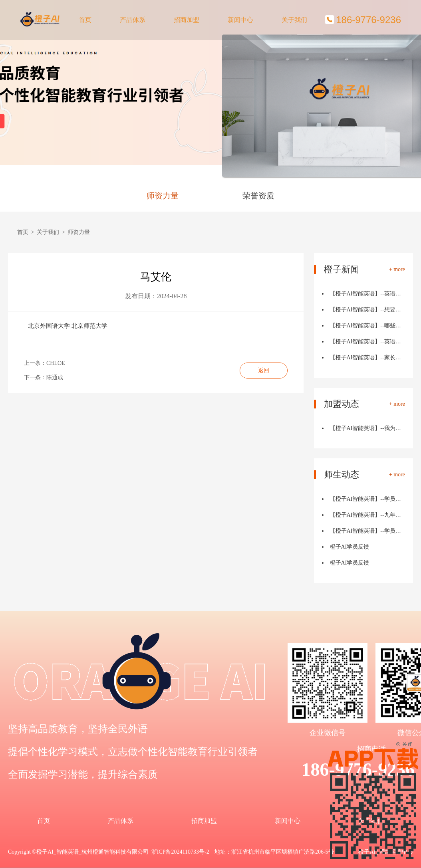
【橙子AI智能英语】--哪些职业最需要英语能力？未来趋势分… (367, 326)
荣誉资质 (258, 196)
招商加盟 (187, 20)
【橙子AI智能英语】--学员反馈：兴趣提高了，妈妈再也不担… (367, 531)
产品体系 (133, 20)
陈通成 (55, 378)
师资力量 (163, 196)
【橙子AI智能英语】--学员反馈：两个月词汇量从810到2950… (367, 499)
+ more (397, 270)
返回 (264, 370)
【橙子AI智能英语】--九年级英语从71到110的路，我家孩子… (367, 515)
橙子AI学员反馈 (350, 547)
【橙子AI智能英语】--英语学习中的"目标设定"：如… (367, 294)
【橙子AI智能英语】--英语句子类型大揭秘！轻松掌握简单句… (367, 342)
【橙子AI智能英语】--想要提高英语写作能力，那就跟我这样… (367, 310)
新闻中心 (240, 20)
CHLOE (56, 363)
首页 (85, 20)
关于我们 (294, 20)
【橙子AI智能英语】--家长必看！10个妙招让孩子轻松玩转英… (367, 358)
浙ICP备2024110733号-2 (180, 852)
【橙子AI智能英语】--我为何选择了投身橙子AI (367, 428)
